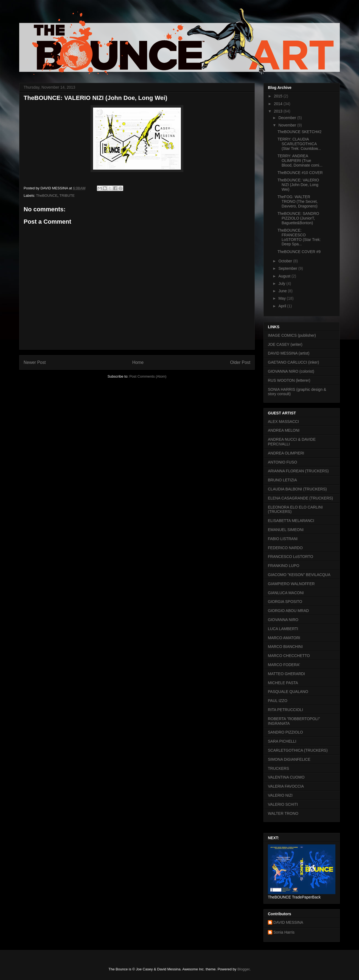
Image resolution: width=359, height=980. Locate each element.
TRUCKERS (278, 768)
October (286, 261)
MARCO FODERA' (284, 665)
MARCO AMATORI (284, 638)
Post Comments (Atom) (148, 376)
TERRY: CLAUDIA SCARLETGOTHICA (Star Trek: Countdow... (299, 144)
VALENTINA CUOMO (286, 777)
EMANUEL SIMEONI (286, 530)
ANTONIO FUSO (282, 462)
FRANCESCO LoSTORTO (291, 557)
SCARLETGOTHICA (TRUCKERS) (298, 750)
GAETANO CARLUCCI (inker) (293, 362)
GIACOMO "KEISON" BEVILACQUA (299, 575)
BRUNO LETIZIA (282, 480)
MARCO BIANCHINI (285, 647)
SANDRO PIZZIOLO (285, 732)
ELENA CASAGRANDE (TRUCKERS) (300, 498)
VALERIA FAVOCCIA (286, 786)
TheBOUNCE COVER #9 (299, 252)
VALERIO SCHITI (283, 804)
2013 (279, 111)
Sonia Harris (284, 932)
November (288, 125)
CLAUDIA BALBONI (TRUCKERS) (297, 489)
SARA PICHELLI (282, 741)
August (285, 276)
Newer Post (35, 362)
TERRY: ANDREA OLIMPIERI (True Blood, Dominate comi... (300, 161)
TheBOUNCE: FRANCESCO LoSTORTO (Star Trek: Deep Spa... (299, 237)
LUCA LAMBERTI (283, 629)
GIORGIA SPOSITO (285, 602)
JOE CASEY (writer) (285, 344)
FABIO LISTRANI (283, 539)
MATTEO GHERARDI (286, 674)
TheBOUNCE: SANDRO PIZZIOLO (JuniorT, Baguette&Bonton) (298, 218)
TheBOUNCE (47, 196)
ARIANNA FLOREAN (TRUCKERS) (298, 471)
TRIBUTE (67, 196)
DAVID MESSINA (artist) (289, 353)
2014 (279, 104)
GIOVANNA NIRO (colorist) (291, 371)
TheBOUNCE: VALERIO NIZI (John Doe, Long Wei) (298, 185)
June (283, 291)
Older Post (240, 362)
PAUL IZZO (278, 701)
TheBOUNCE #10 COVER (300, 173)
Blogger (243, 969)
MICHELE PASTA (283, 683)
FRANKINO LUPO (284, 566)
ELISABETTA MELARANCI (291, 521)
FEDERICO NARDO (285, 548)
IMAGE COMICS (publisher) (292, 335)
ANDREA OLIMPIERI (286, 453)
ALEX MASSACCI (283, 422)
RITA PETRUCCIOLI (285, 710)
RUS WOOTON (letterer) (289, 380)
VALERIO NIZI (280, 795)
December (288, 118)
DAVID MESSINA (288, 922)
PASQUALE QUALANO (288, 692)
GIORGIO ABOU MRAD (288, 611)
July (282, 283)
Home (138, 362)
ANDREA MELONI (284, 430)
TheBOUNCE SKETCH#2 (299, 132)
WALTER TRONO (283, 813)
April (283, 306)
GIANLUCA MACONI (286, 593)
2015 (279, 96)
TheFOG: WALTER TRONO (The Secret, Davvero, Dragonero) (298, 201)
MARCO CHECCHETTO (289, 656)
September (288, 268)
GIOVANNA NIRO (283, 620)
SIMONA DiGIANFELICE (289, 759)
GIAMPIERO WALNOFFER (291, 584)
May (282, 298)
